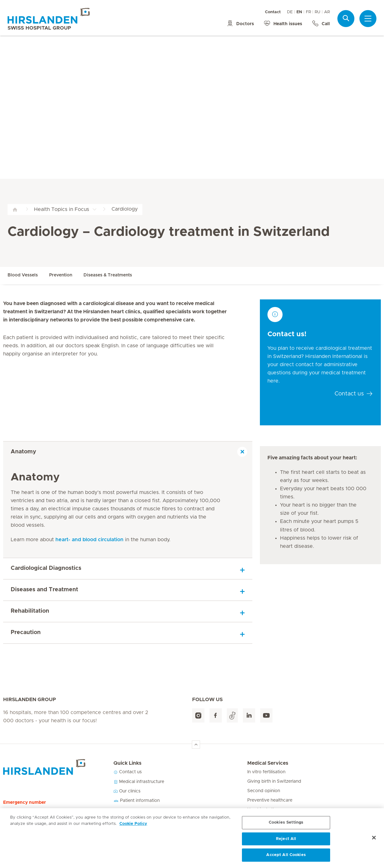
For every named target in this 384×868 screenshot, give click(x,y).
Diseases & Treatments (108, 275)
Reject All (286, 841)
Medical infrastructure (139, 782)
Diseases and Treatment (44, 590)
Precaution (26, 633)
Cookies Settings (286, 825)
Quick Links (127, 763)
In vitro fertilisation (266, 772)
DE (290, 12)
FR (308, 12)
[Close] (374, 840)
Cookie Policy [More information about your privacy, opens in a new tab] (133, 826)
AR (327, 12)
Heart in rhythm (263, 810)
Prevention (61, 275)
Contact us (128, 772)
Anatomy (23, 452)
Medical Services (268, 763)
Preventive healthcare (270, 800)
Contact (273, 12)
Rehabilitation (30, 611)
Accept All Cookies (286, 858)
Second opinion (264, 791)
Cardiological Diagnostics (46, 568)
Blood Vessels (23, 275)
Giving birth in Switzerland (274, 781)
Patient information (137, 801)
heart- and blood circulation (89, 540)
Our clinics (127, 791)
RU (318, 12)
